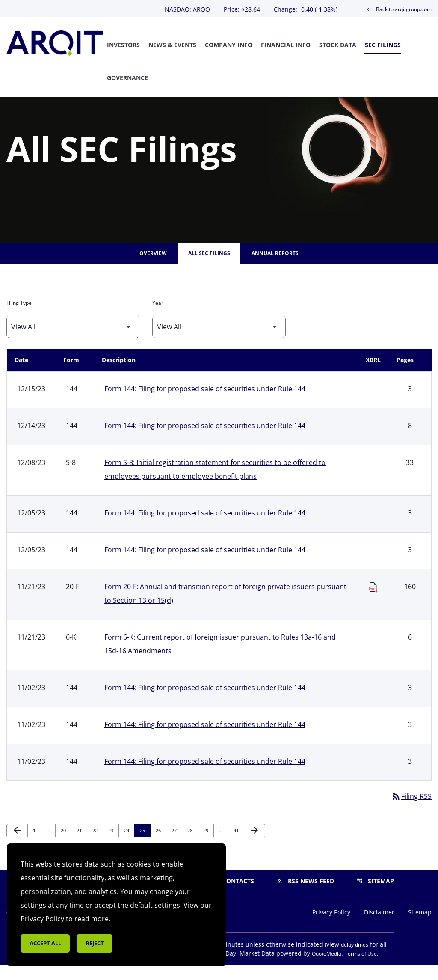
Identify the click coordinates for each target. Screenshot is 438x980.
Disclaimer (379, 928)
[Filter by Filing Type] (73, 342)
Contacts (233, 896)
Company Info (229, 45)
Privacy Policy (331, 928)
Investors (123, 45)
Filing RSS (411, 812)
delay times (355, 960)
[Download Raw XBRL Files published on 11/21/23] (373, 600)
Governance (127, 78)
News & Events (172, 45)
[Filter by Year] (219, 342)
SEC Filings (383, 45)
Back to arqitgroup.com (398, 9)
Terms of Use (361, 969)
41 (238, 846)
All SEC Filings (209, 269)
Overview (153, 269)
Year (158, 318)
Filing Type (19, 318)
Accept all (45, 943)
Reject (95, 943)
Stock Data (338, 45)
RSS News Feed (305, 896)
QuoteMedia (327, 969)
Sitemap (375, 896)
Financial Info (286, 45)
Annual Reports (275, 269)
